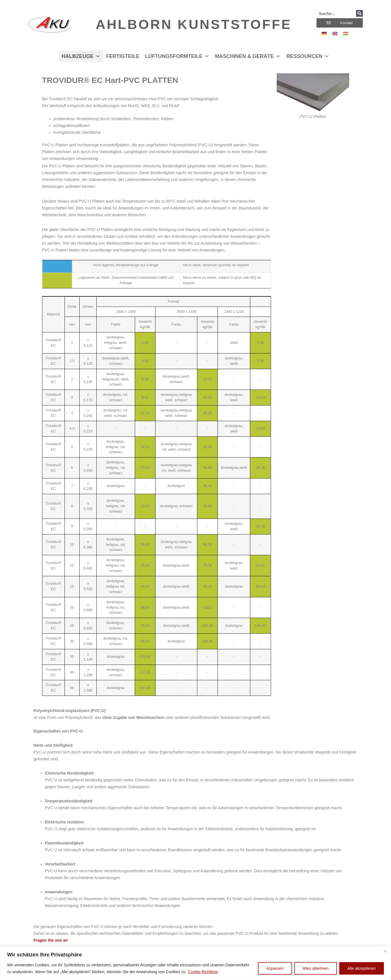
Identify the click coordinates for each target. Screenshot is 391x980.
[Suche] (359, 13)
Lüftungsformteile (177, 56)
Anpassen (275, 968)
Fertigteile (123, 56)
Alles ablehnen (316, 968)
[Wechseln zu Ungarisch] (346, 33)
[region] (195, 963)
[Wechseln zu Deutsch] (324, 33)
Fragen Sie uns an (51, 940)
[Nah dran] (385, 951)
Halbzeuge (81, 56)
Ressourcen (308, 56)
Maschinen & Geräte (248, 56)
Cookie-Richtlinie (203, 972)
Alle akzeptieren (361, 968)
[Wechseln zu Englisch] (335, 33)
